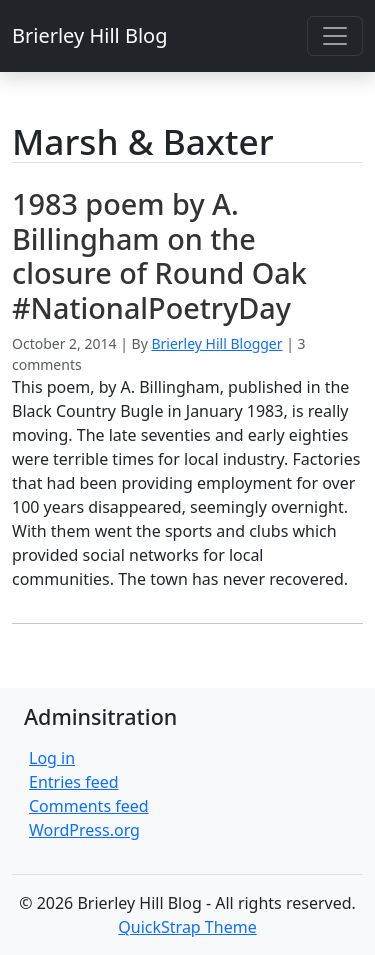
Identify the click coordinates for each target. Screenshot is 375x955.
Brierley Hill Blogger (216, 343)
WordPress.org (84, 830)
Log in (52, 758)
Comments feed (89, 806)
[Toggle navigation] (335, 36)
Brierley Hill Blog (89, 35)
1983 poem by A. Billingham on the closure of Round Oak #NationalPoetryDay (159, 255)
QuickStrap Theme (187, 927)
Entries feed (74, 782)
